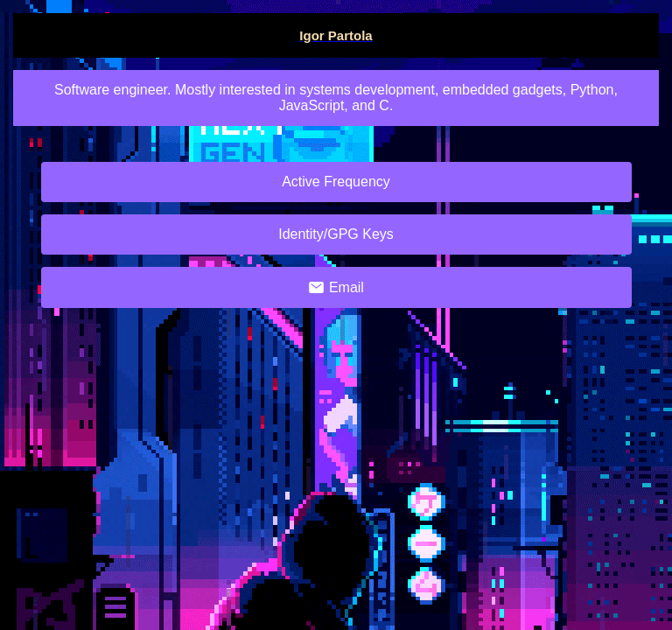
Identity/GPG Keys (336, 234)
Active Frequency (336, 182)
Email (336, 287)
